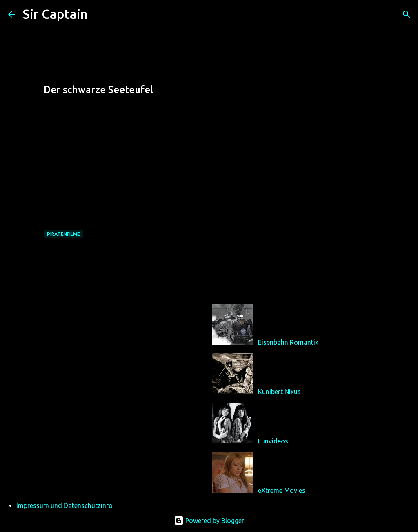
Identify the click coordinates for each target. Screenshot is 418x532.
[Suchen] (99, 14)
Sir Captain (55, 14)
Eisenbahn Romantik (288, 342)
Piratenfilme (63, 234)
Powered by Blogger (209, 521)
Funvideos (273, 441)
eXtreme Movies (282, 490)
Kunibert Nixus (279, 392)
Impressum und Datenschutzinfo (64, 505)
